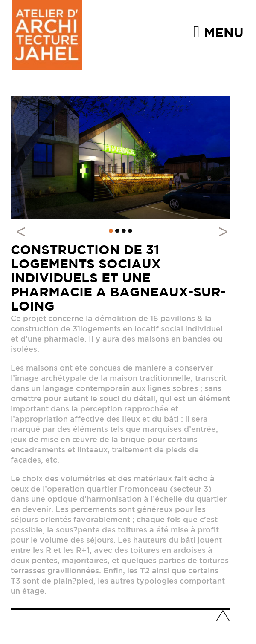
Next (219, 231)
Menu (218, 31)
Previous (23, 231)
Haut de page (223, 617)
